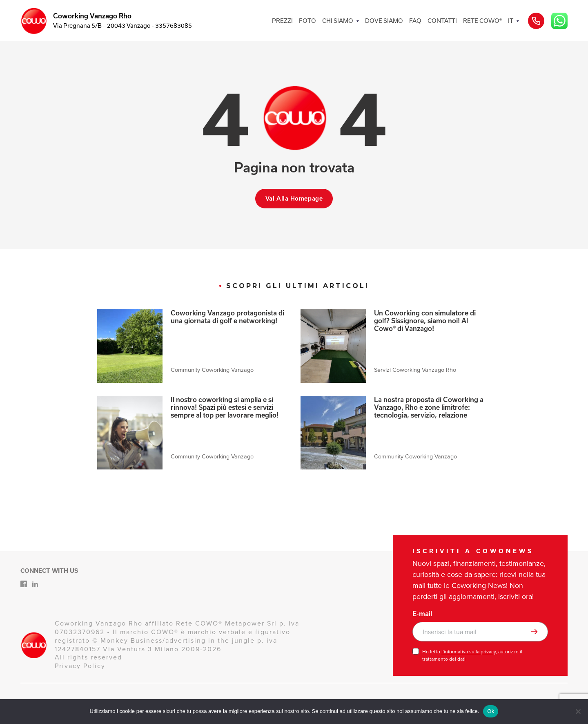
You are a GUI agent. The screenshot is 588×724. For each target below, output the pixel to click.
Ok (491, 711)
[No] (578, 711)
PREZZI (282, 21)
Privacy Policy (80, 666)
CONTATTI (442, 21)
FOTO (307, 21)
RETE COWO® (482, 21)
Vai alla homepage (294, 199)
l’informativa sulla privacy (469, 652)
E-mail (422, 614)
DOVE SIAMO (384, 21)
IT (511, 21)
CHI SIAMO (338, 21)
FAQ (415, 21)
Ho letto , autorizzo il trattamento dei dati (472, 655)
